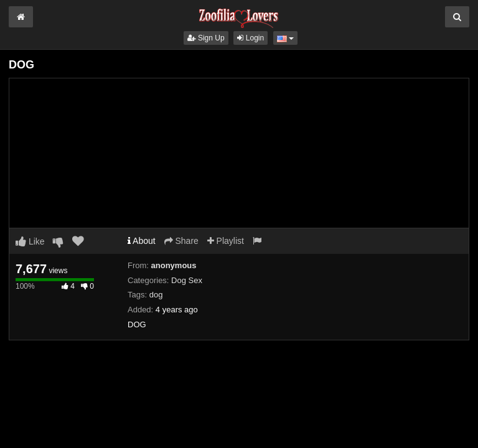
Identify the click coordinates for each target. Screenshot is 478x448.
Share (181, 241)
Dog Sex (187, 280)
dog (156, 295)
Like (30, 241)
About (142, 241)
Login (251, 38)
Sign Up (206, 38)
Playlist (226, 241)
